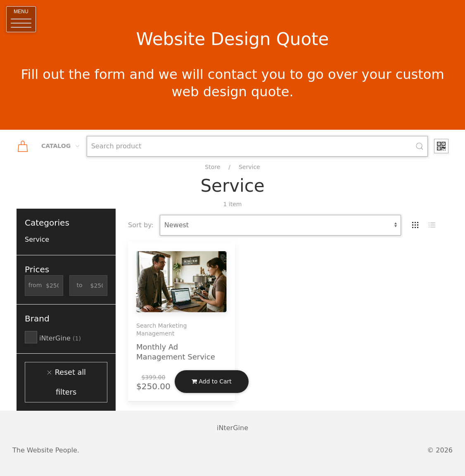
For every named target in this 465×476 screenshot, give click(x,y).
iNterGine (53, 338)
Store (212, 167)
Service (249, 167)
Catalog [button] (61, 146)
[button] (21, 19)
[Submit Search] (420, 146)
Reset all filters (66, 382)
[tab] (415, 225)
